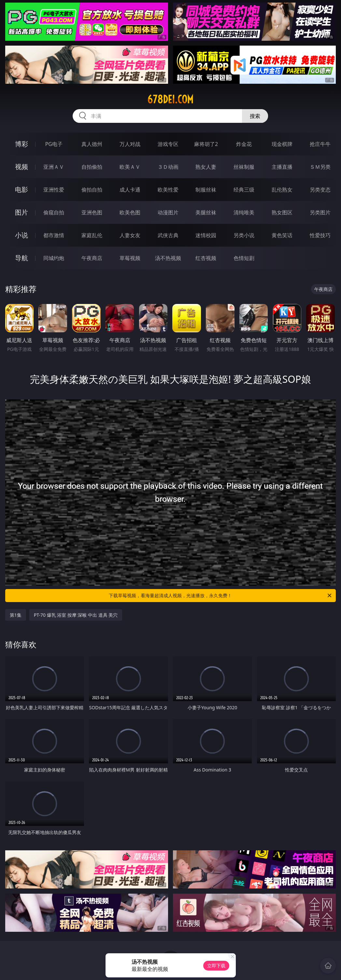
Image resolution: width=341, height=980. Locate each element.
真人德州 (92, 144)
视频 (21, 167)
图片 (21, 212)
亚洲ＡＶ (54, 167)
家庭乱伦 (92, 235)
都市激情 (54, 235)
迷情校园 (206, 235)
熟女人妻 (206, 167)
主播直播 (282, 167)
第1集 (16, 615)
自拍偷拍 (92, 167)
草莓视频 (130, 258)
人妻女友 (130, 235)
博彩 (21, 144)
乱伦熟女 (282, 190)
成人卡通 (130, 190)
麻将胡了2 (206, 144)
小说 (21, 235)
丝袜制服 (244, 167)
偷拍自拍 (92, 190)
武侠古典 (168, 235)
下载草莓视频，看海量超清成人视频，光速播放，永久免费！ (221, 596)
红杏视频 (206, 258)
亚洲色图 (92, 212)
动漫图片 (168, 212)
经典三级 (244, 190)
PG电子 (54, 144)
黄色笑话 (282, 235)
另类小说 (244, 235)
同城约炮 (54, 258)
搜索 (255, 116)
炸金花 (244, 144)
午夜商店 (92, 258)
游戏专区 (168, 144)
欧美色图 (130, 212)
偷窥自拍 (54, 212)
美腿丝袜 (206, 212)
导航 (21, 258)
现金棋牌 (282, 144)
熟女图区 (282, 212)
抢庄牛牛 (320, 144)
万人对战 (130, 144)
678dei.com (170, 99)
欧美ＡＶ (130, 167)
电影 (21, 189)
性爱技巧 (320, 235)
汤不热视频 (168, 258)
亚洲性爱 (54, 190)
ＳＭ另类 (320, 167)
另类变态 (320, 190)
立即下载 (216, 966)
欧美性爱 (168, 190)
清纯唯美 (244, 212)
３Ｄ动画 (168, 167)
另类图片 (320, 212)
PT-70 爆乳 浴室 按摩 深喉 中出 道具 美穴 (76, 615)
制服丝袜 (206, 190)
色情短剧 (244, 258)
